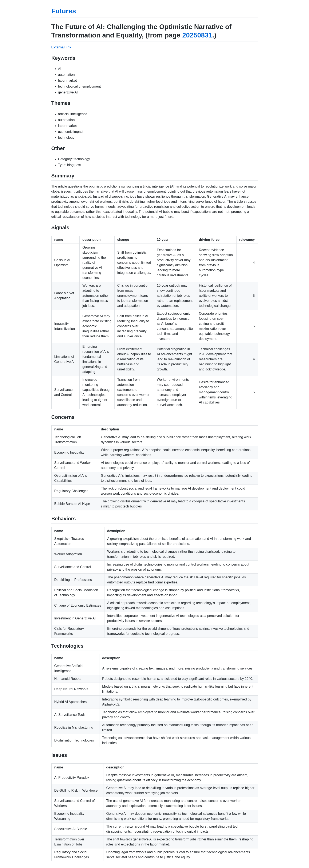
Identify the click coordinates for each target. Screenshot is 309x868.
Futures (64, 11)
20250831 (197, 35)
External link (61, 47)
